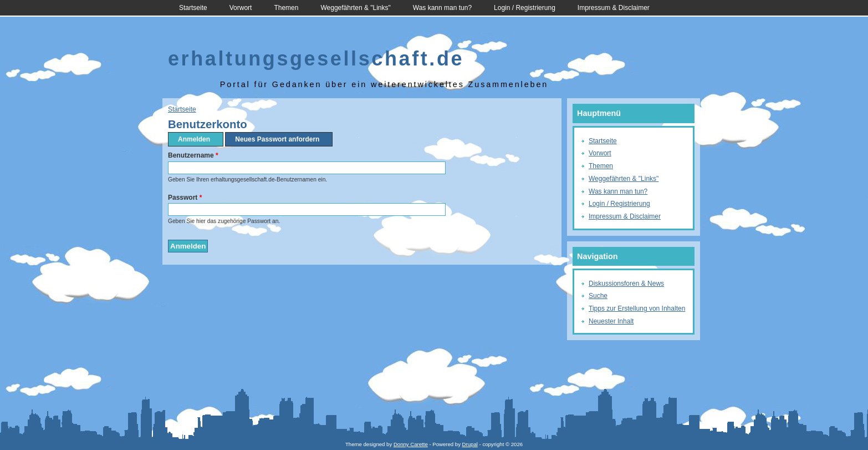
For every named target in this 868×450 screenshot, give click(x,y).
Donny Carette (411, 444)
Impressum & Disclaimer (614, 8)
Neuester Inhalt (611, 321)
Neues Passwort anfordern (277, 139)
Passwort (185, 198)
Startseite (193, 8)
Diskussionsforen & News (626, 284)
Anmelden (197, 139)
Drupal (470, 444)
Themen (286, 8)
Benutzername (193, 155)
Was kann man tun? (442, 8)
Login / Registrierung (525, 8)
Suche (598, 296)
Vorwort (241, 8)
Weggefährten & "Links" (355, 8)
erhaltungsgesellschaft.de (316, 59)
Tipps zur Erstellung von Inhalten (637, 309)
